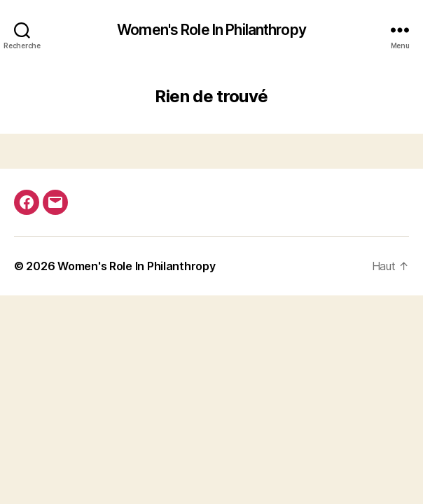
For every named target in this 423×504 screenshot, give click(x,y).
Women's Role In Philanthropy (211, 30)
